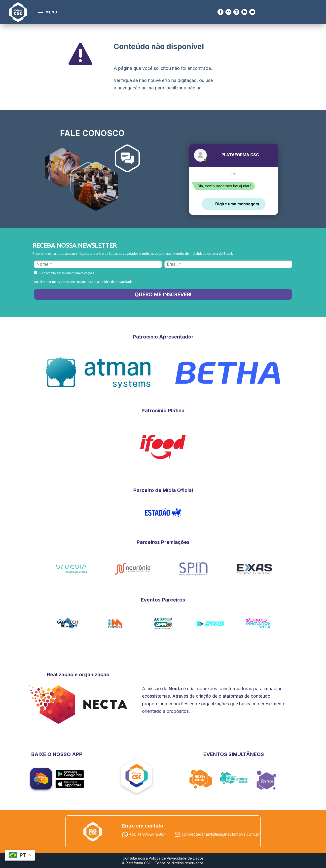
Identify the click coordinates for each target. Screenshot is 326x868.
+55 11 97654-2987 (145, 834)
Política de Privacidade (116, 282)
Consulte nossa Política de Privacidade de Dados (163, 858)
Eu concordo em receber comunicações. (64, 273)
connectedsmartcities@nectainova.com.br (221, 834)
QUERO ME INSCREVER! (163, 294)
